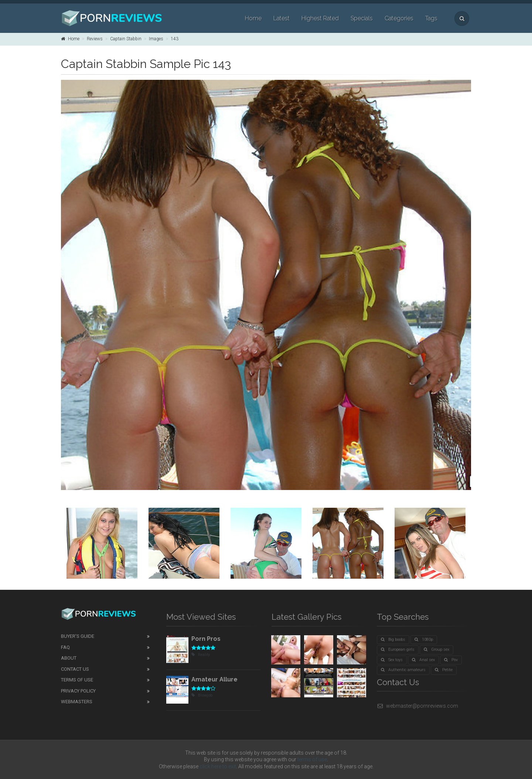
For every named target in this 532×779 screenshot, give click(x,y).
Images (156, 39)
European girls (398, 649)
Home (253, 18)
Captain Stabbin (126, 39)
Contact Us (75, 669)
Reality (201, 655)
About (69, 658)
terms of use (312, 759)
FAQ (65, 647)
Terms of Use (77, 680)
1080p (424, 639)
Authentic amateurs (403, 670)
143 (175, 39)
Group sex (436, 649)
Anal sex (423, 660)
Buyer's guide (78, 636)
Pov (451, 660)
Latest (282, 18)
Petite (444, 670)
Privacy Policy (78, 691)
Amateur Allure (214, 679)
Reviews (95, 39)
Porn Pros (206, 639)
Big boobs (393, 639)
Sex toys (392, 660)
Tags (431, 18)
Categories (399, 18)
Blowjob (202, 695)
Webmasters (77, 702)
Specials (362, 18)
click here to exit (218, 766)
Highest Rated (320, 18)
